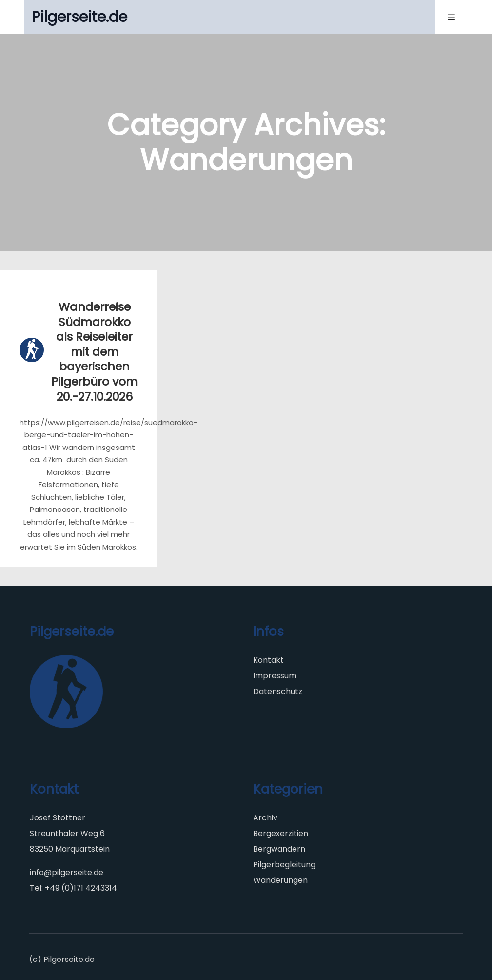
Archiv (265, 818)
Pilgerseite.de (79, 17)
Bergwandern (279, 849)
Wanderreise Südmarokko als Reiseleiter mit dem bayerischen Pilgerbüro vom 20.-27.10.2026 (94, 352)
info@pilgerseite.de (67, 872)
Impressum (275, 676)
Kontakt (268, 660)
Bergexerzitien (281, 833)
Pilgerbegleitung (284, 865)
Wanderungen (280, 880)
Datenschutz (278, 691)
